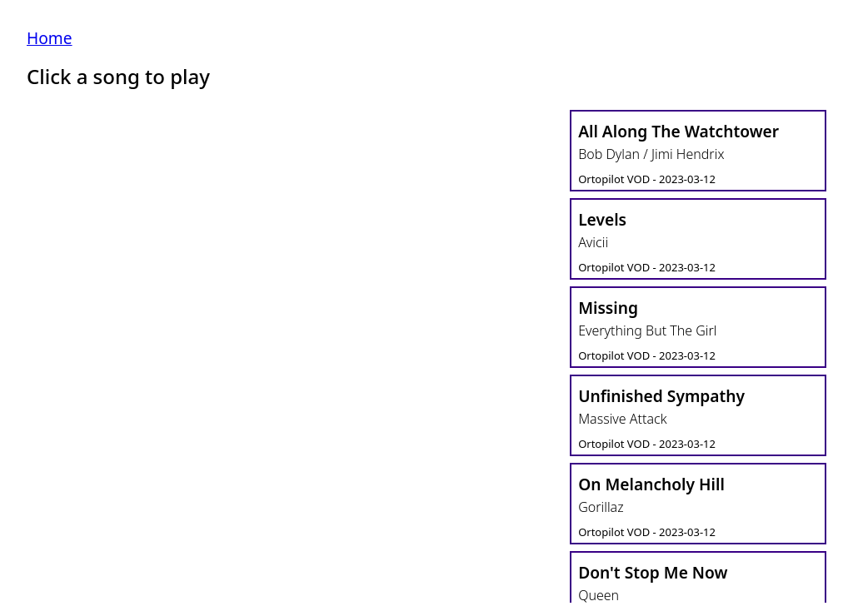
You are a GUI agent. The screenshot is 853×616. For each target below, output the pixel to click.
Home (50, 38)
